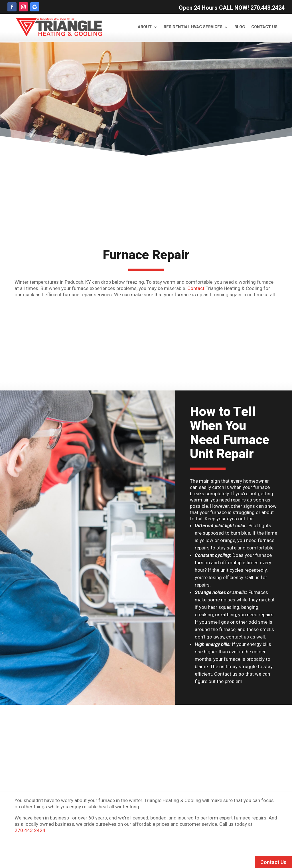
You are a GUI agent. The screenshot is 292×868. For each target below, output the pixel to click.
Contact (196, 288)
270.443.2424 (30, 830)
